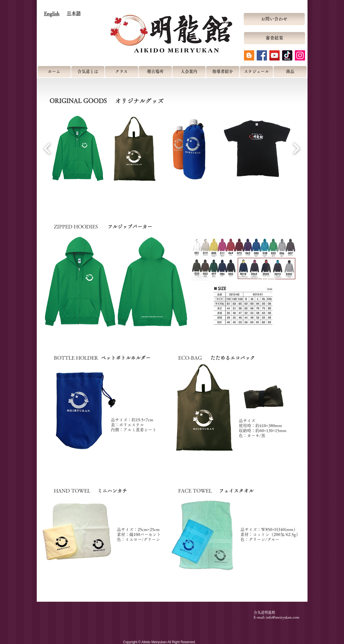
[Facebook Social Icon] (262, 55)
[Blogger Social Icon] (249, 55)
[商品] (290, 72)
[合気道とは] (88, 72)
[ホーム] (54, 72)
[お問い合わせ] (274, 19)
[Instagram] (300, 55)
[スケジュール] (256, 72)
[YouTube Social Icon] (275, 55)
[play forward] (296, 148)
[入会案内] (189, 72)
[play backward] (47, 148)
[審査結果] (275, 38)
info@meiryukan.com (283, 617)
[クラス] (122, 72)
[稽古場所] (155, 72)
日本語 (74, 13)
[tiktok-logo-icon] (287, 55)
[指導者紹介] (223, 72)
